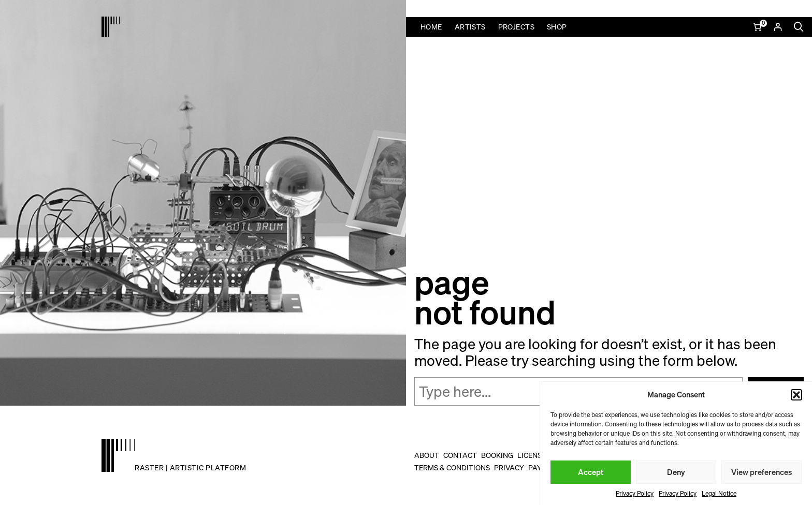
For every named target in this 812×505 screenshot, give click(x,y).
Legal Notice (719, 493)
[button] (796, 395)
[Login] (778, 27)
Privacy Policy (635, 493)
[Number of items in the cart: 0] (758, 27)
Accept (591, 472)
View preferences (762, 472)
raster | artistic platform (190, 467)
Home (431, 27)
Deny (676, 472)
